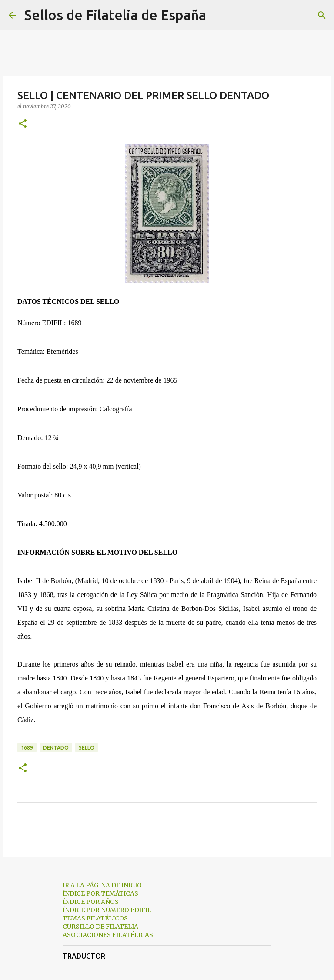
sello (87, 748)
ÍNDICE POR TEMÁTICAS (100, 893)
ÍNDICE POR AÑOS (91, 902)
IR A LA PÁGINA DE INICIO (102, 885)
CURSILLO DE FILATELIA (100, 927)
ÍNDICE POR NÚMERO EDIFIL (107, 910)
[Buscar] (218, 15)
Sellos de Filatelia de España (115, 15)
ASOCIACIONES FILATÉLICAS (108, 935)
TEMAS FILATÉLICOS (95, 918)
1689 (27, 748)
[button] (23, 124)
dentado (56, 748)
